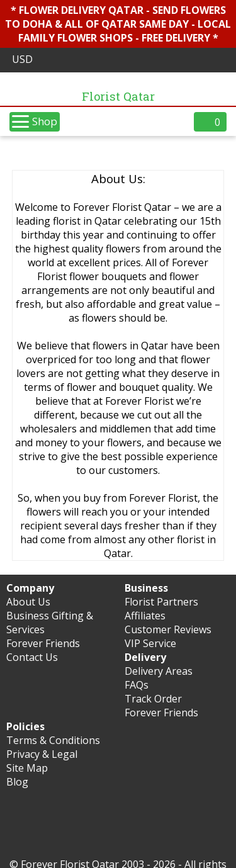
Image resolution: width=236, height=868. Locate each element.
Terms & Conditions (53, 740)
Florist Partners (161, 602)
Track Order (153, 699)
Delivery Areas (159, 671)
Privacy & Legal (42, 754)
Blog (17, 782)
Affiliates (145, 616)
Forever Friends (43, 643)
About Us (28, 602)
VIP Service (150, 643)
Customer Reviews (168, 629)
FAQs (137, 685)
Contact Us (32, 657)
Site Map (27, 768)
